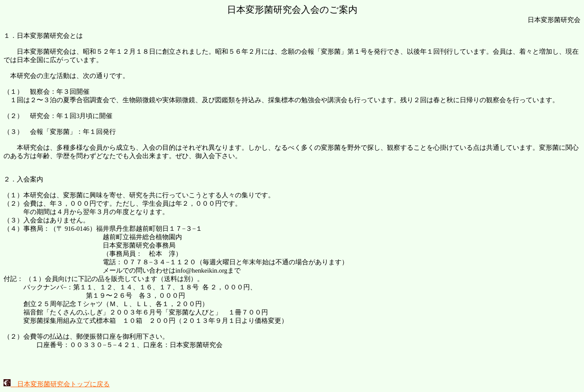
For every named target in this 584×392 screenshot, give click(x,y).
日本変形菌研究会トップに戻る (57, 384)
